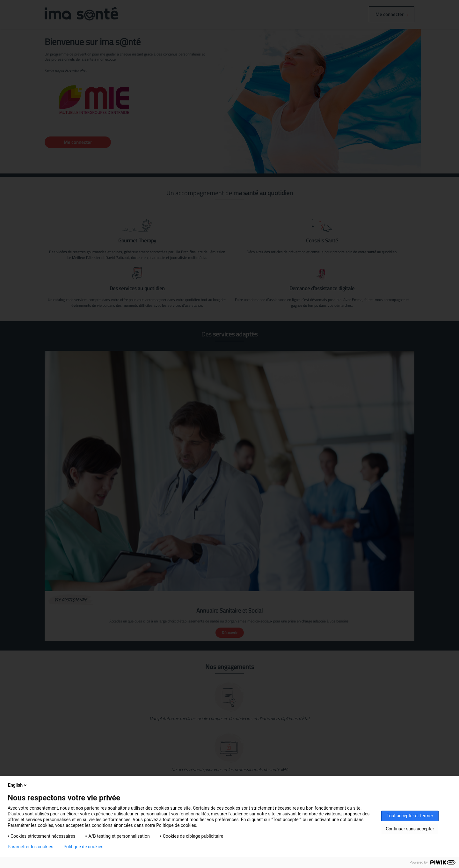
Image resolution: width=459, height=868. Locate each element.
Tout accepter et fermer (410, 816)
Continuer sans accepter (410, 829)
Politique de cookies (83, 847)
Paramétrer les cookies (30, 847)
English (18, 785)
